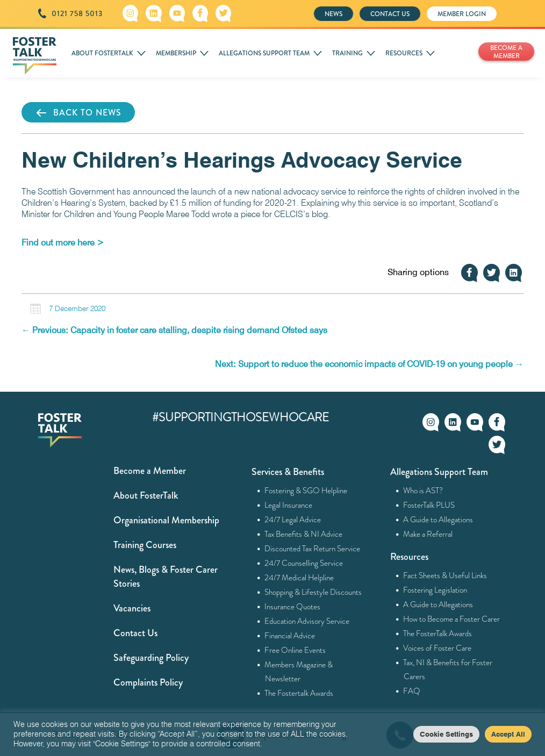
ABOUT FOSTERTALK (102, 53)
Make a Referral (428, 534)
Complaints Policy (148, 682)
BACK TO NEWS (78, 113)
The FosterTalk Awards (438, 633)
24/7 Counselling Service (304, 563)
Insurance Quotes (293, 607)
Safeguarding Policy (151, 658)
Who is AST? (423, 491)
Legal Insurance (289, 505)
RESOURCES (404, 53)
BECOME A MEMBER (506, 52)
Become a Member (150, 471)
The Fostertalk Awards (299, 693)
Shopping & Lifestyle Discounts (313, 592)
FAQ (412, 691)
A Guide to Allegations (438, 520)
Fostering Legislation (435, 590)
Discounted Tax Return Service (313, 549)
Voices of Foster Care (438, 648)
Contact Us (135, 633)
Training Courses (145, 545)
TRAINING (347, 53)
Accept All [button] (508, 734)
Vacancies (132, 608)
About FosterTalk (146, 495)
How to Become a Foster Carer (452, 619)
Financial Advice (290, 636)
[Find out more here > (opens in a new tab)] (63, 243)
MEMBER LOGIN (462, 14)
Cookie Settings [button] (446, 734)
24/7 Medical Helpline (299, 578)
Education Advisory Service (307, 621)
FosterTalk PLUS (429, 505)
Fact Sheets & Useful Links (445, 575)
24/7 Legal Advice (293, 520)
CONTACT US (390, 14)
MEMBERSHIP (176, 53)
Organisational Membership (166, 520)
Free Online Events (295, 650)
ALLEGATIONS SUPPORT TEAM (264, 53)
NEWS (334, 14)
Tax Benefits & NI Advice (304, 534)
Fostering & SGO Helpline (306, 491)
